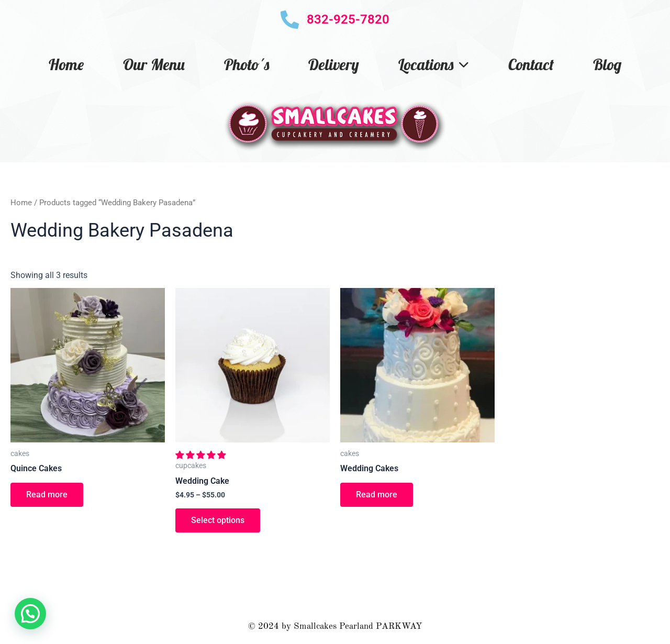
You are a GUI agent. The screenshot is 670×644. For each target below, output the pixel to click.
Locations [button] (434, 64)
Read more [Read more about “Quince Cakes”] (47, 495)
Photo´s (247, 64)
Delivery (334, 64)
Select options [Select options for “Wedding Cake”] (218, 520)
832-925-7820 (348, 19)
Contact (531, 64)
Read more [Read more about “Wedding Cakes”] (377, 495)
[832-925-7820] (290, 20)
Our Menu (154, 64)
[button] (202, 455)
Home (66, 64)
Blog (607, 64)
